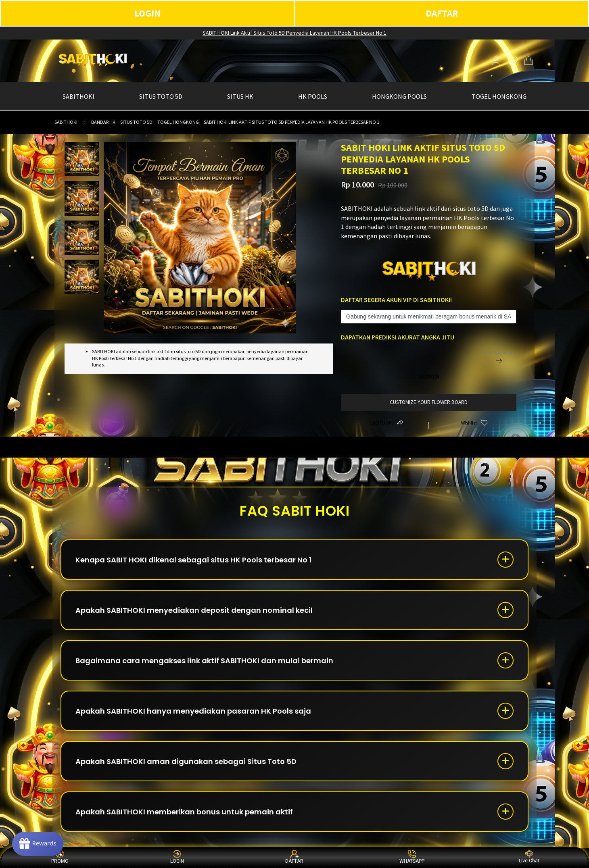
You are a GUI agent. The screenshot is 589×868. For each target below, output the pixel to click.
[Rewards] (38, 844)
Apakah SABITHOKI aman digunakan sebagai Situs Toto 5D (186, 761)
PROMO (60, 857)
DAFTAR (442, 13)
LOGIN (147, 13)
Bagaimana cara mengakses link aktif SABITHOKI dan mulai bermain (204, 661)
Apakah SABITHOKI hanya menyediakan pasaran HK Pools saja (193, 711)
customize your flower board (429, 402)
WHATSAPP (412, 857)
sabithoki (66, 122)
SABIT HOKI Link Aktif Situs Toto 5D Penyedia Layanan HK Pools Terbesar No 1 (294, 33)
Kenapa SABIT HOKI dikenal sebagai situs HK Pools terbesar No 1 (193, 560)
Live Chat (529, 857)
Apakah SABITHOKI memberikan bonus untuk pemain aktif (184, 812)
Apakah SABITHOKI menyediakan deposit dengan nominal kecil (194, 610)
